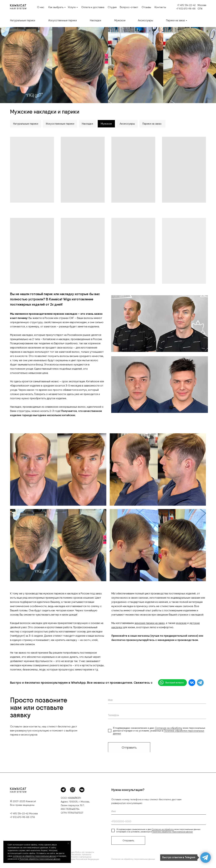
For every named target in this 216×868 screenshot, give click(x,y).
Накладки (96, 20)
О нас (41, 7)
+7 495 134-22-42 (186, 5)
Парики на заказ (175, 20)
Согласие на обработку (168, 728)
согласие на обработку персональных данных (34, 856)
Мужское (120, 20)
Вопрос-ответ (129, 7)
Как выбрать (56, 7)
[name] (157, 700)
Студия (112, 7)
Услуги (72, 7)
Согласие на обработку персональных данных (133, 859)
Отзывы (146, 7)
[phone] (157, 715)
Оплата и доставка (93, 7)
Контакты (160, 7)
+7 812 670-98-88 (186, 9)
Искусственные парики (63, 20)
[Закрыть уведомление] (68, 843)
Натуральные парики (23, 20)
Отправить (129, 747)
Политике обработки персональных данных (172, 832)
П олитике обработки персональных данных (40, 859)
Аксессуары (145, 20)
